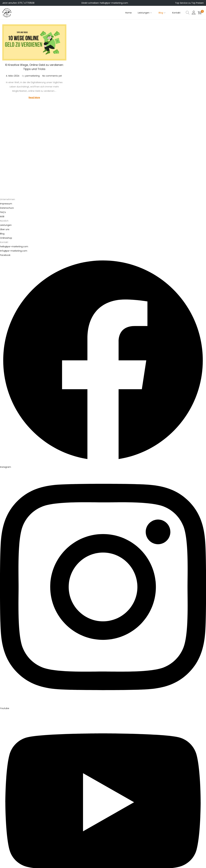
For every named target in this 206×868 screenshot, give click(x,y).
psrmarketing (32, 76)
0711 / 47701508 (26, 3)
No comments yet (52, 76)
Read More (34, 98)
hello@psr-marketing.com (114, 3)
